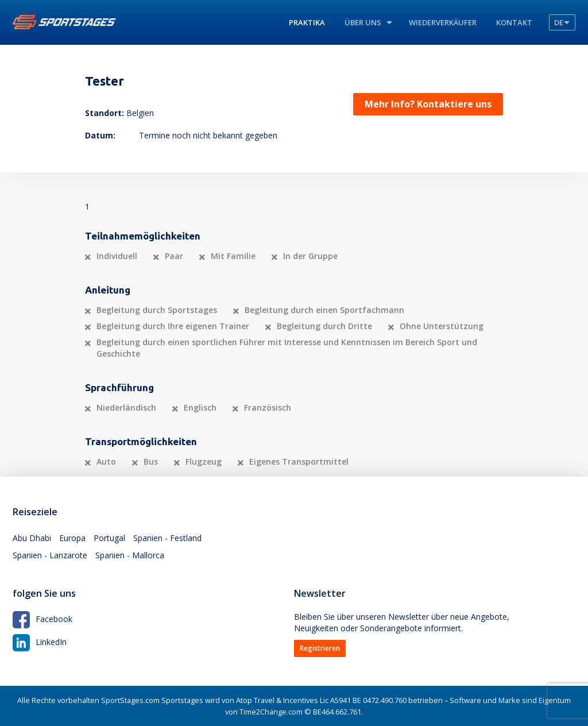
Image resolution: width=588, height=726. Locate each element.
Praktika (307, 22)
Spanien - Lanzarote (50, 555)
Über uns (363, 22)
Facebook (42, 619)
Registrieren (320, 648)
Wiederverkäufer (443, 22)
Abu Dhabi (32, 538)
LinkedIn (40, 642)
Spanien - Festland (167, 538)
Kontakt (514, 22)
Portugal (109, 538)
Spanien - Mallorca (130, 555)
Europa (72, 538)
